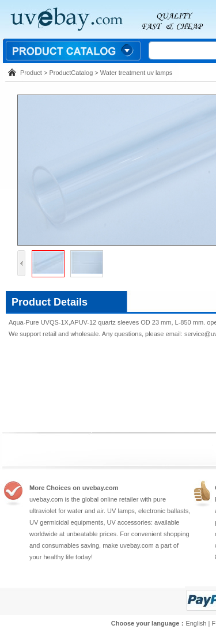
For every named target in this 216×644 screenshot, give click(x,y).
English (196, 623)
